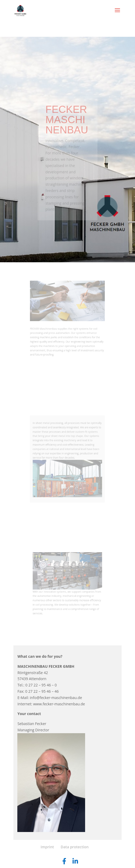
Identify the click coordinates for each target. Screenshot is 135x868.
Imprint (47, 847)
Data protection (75, 847)
